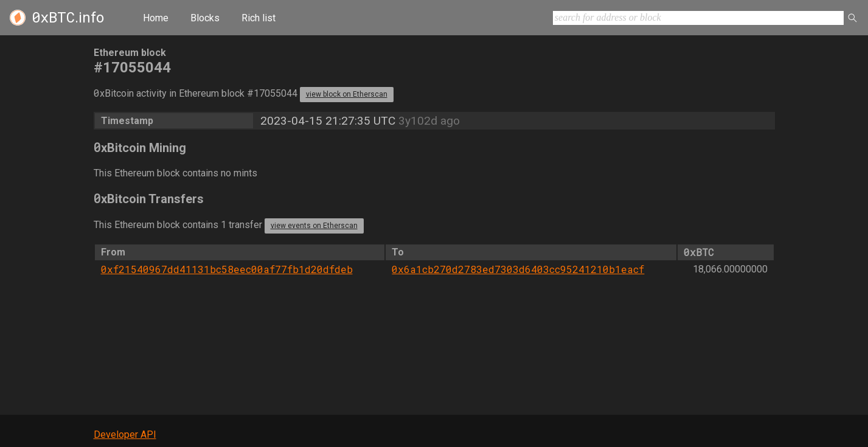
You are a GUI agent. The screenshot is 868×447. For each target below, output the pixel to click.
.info (68, 18)
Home (156, 18)
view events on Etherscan (314, 226)
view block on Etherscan (347, 94)
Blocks (205, 18)
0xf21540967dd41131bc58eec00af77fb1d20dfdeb (227, 269)
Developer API (125, 435)
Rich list (259, 18)
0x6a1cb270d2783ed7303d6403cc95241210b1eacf (518, 269)
